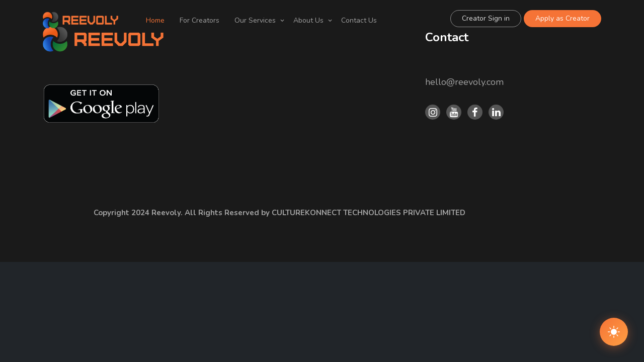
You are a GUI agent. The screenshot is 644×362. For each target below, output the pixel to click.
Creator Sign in (486, 18)
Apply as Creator (562, 18)
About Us (308, 20)
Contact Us (359, 20)
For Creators (199, 20)
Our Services (255, 20)
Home (155, 20)
